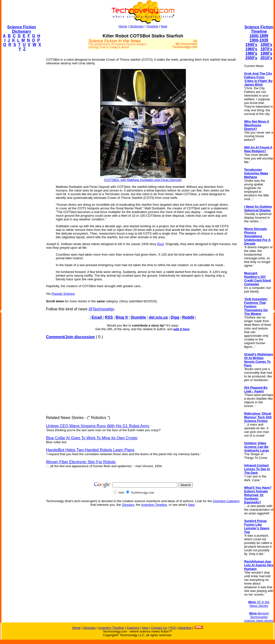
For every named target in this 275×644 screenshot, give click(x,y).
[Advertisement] (21, 129)
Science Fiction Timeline (259, 29)
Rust (161, 244)
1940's (251, 45)
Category (133, 628)
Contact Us (159, 628)
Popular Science (63, 294)
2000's (251, 58)
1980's (251, 53)
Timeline (152, 26)
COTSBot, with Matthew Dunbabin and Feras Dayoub (143, 180)
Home (123, 26)
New (164, 26)
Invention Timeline (154, 505)
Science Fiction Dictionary (21, 29)
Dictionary (137, 26)
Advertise (185, 628)
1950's (266, 45)
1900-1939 (259, 40)
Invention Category (226, 501)
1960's (251, 49)
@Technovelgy (101, 309)
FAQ (173, 628)
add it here (181, 329)
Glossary (128, 505)
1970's (266, 49)
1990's (266, 53)
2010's (266, 58)
